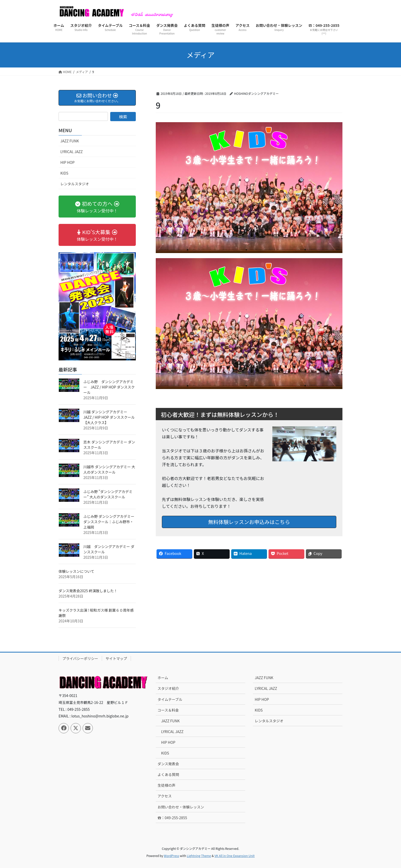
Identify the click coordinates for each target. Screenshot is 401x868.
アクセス (165, 796)
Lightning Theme (199, 856)
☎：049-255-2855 (172, 818)
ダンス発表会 (168, 764)
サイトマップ (116, 658)
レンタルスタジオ (75, 184)
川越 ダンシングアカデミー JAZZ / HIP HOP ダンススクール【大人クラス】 (109, 417)
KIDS (64, 173)
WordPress (172, 856)
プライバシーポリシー (80, 658)
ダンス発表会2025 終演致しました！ (88, 591)
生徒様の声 (166, 785)
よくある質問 (168, 774)
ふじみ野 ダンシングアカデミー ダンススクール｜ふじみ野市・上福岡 (109, 522)
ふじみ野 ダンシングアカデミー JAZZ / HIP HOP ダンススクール (109, 387)
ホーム (163, 678)
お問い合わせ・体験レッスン (181, 807)
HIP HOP (68, 162)
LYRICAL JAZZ (71, 152)
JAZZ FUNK (70, 141)
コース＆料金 (168, 710)
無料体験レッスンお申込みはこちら (249, 522)
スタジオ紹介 (168, 688)
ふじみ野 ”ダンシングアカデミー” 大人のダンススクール (108, 494)
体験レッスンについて (76, 571)
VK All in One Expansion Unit (235, 856)
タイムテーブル (170, 699)
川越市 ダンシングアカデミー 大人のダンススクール (109, 469)
